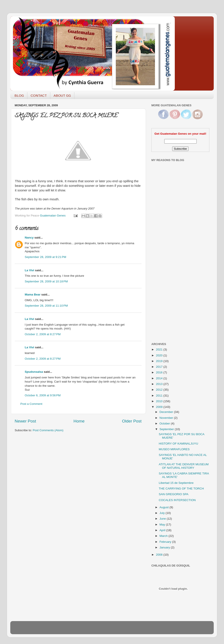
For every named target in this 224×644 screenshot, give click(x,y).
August (164, 507)
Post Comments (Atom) (48, 430)
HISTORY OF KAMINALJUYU (178, 444)
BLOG (19, 95)
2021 (160, 349)
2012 (160, 390)
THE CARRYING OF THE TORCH (181, 489)
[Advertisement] (169, 269)
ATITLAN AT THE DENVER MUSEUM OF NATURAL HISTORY (184, 466)
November (167, 418)
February (166, 542)
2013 (160, 384)
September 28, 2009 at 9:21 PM (45, 257)
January (165, 547)
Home (79, 421)
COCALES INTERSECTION (177, 500)
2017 (160, 367)
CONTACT (39, 95)
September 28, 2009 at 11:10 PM (46, 306)
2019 (160, 361)
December (167, 412)
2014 (160, 378)
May (163, 525)
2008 (160, 555)
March (164, 536)
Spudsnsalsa (34, 372)
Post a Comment (31, 404)
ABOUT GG (62, 95)
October (165, 423)
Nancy (29, 238)
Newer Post (25, 421)
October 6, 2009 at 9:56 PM (43, 395)
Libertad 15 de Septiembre (176, 483)
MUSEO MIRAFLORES (174, 449)
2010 (160, 401)
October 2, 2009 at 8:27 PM (43, 334)
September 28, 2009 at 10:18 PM (46, 281)
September (167, 429)
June (163, 519)
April (163, 530)
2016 (160, 372)
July (163, 513)
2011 (160, 396)
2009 (160, 407)
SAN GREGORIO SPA (174, 494)
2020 (160, 355)
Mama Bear (33, 295)
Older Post (132, 421)
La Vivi (29, 270)
